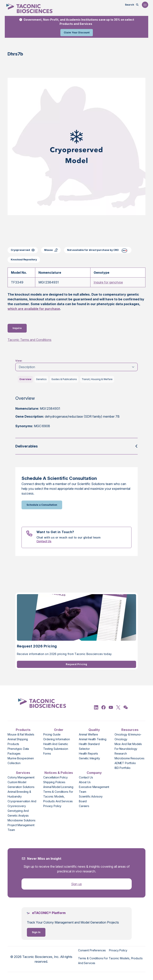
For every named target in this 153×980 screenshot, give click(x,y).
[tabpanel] (76, 415)
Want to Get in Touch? (55, 532)
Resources (130, 730)
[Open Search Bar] (132, 5)
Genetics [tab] (41, 379)
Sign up (76, 884)
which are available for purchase (34, 309)
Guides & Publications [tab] (64, 379)
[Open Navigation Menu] (145, 5)
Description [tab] (27, 367)
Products (23, 730)
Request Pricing (76, 664)
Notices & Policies (59, 773)
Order (59, 730)
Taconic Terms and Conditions (29, 340)
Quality (94, 730)
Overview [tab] (25, 379)
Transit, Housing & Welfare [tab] (97, 379)
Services (23, 773)
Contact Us (44, 541)
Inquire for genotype (108, 282)
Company (94, 773)
